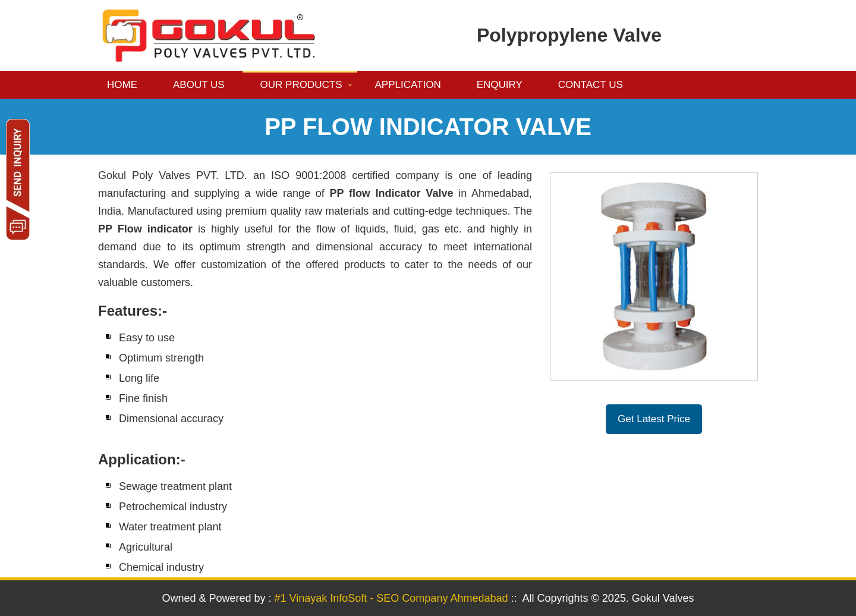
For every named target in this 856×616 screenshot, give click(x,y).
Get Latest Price (654, 419)
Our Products (301, 85)
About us (199, 85)
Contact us (591, 85)
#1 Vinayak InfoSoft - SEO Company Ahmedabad (391, 598)
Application (408, 85)
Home (122, 85)
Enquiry (500, 85)
